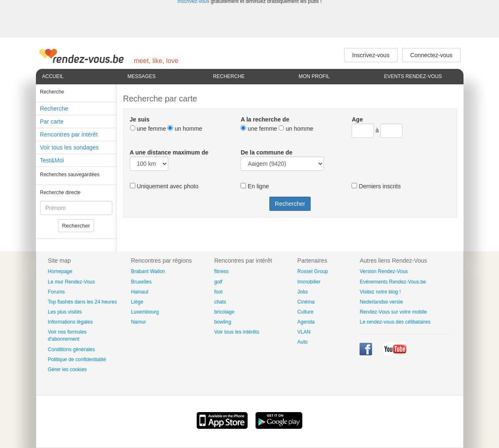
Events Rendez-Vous (413, 76)
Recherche (229, 76)
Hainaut (140, 292)
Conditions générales (72, 349)
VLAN (304, 332)
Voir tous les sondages (70, 147)
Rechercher (76, 226)
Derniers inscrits (376, 186)
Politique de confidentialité (77, 359)
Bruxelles (141, 282)
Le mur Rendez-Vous (72, 282)
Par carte (52, 121)
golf (218, 282)
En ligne (255, 186)
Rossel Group (313, 271)
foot (218, 292)
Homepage (60, 271)
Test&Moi (52, 160)
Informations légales (70, 322)
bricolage (224, 312)
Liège (137, 302)
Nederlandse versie (381, 302)
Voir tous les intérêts (237, 332)
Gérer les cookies (67, 370)
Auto (303, 342)
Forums (57, 292)
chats (220, 302)
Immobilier (309, 282)
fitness (222, 271)
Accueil (53, 76)
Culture (305, 312)
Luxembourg (145, 312)
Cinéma (306, 302)
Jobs (303, 292)
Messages (141, 76)
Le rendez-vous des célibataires (395, 322)
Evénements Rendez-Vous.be (393, 282)
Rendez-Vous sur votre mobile (393, 312)
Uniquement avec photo (164, 186)
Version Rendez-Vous (384, 271)
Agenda (306, 322)
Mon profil (314, 76)
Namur (139, 322)
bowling (223, 322)
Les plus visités (65, 312)
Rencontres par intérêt (69, 134)
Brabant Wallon (148, 271)
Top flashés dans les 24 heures (82, 302)
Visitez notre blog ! (380, 292)
